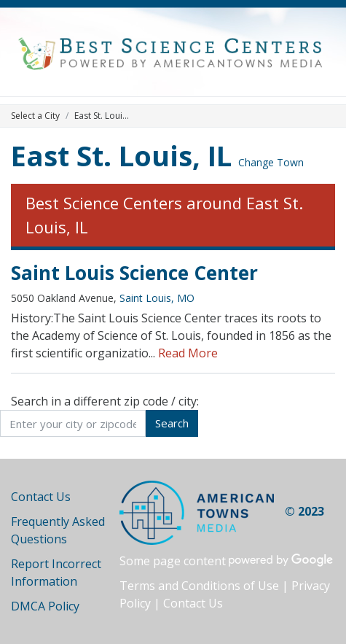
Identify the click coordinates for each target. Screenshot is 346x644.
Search (172, 423)
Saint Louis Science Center (134, 273)
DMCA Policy (45, 606)
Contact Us (41, 497)
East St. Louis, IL (121, 155)
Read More (188, 353)
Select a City (35, 116)
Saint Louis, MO (157, 298)
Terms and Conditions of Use (199, 586)
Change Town (271, 162)
